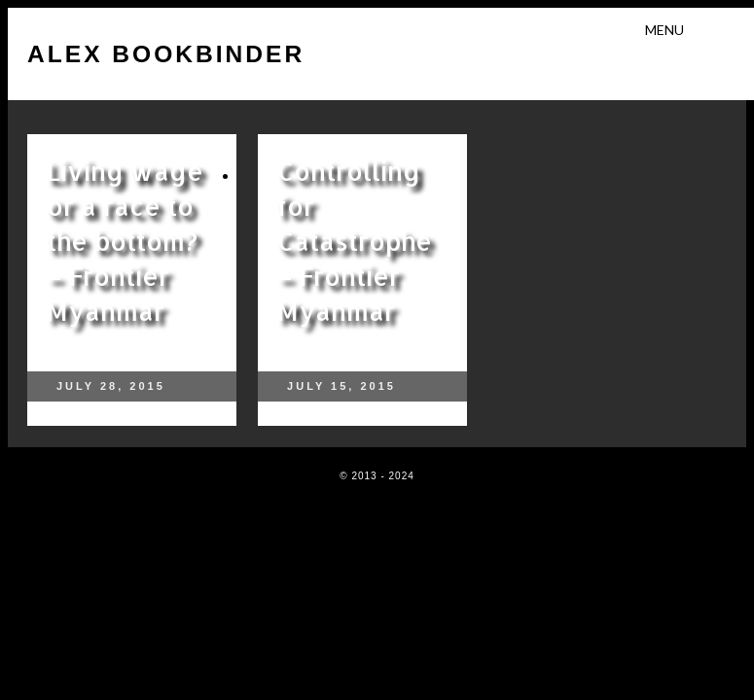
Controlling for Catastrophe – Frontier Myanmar (355, 241)
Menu (664, 30)
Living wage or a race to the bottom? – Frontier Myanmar (125, 241)
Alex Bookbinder (166, 54)
